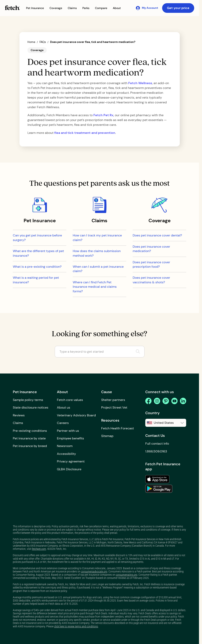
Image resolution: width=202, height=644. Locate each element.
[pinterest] (166, 401)
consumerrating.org (127, 575)
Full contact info (157, 444)
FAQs (43, 42)
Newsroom (65, 446)
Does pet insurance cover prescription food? (151, 264)
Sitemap (107, 436)
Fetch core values (70, 400)
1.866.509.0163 (156, 451)
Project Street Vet (114, 407)
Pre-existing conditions (30, 431)
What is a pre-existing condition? (37, 267)
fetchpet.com (39, 549)
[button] (35, 8)
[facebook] (148, 401)
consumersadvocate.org (94, 571)
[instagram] (157, 401)
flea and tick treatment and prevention (85, 133)
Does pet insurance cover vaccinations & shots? (151, 280)
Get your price (178, 8)
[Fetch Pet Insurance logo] (12, 8)
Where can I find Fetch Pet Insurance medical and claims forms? (95, 287)
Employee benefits (70, 438)
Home (31, 42)
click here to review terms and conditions (76, 626)
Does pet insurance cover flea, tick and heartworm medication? (93, 42)
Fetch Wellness (140, 83)
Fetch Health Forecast (118, 428)
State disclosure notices (31, 407)
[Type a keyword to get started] (100, 352)
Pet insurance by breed (30, 446)
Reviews (19, 415)
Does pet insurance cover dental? (157, 235)
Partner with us (68, 431)
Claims (18, 423)
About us (64, 407)
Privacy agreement (71, 461)
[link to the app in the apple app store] (157, 479)
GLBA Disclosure (69, 469)
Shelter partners (113, 400)
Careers (63, 423)
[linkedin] (183, 401)
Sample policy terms (28, 400)
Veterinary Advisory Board (76, 415)
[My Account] (147, 8)
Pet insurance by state (29, 438)
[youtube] (174, 401)
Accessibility (66, 454)
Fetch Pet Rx (103, 115)
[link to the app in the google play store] (159, 489)
